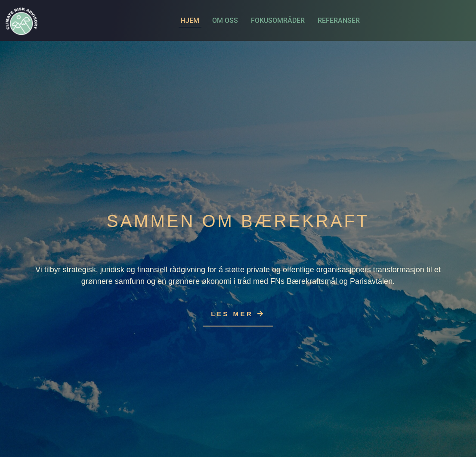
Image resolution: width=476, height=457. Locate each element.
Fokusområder (278, 20)
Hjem (190, 20)
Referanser (339, 20)
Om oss (225, 20)
